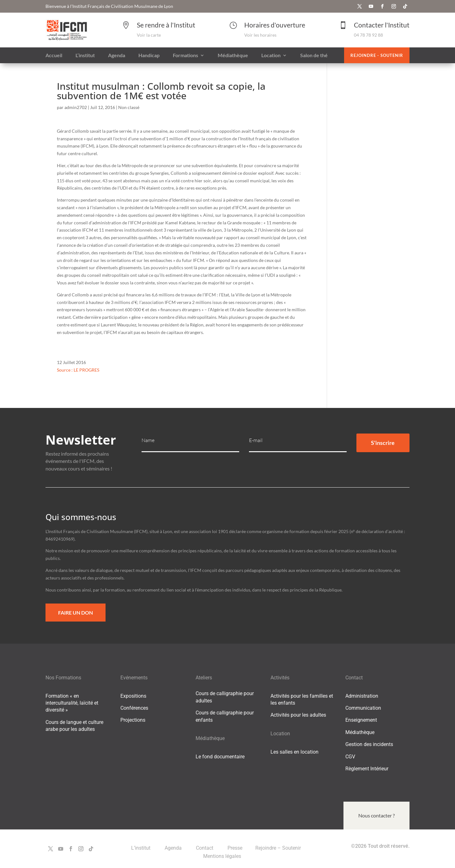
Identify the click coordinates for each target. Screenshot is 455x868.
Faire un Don (76, 613)
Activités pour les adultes (298, 715)
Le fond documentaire (220, 757)
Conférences (134, 708)
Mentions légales (222, 856)
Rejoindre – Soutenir (278, 848)
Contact (205, 848)
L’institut (141, 848)
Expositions (133, 696)
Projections (133, 720)
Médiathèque (360, 732)
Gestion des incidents (369, 744)
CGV (350, 757)
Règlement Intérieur (367, 769)
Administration (362, 696)
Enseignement (361, 720)
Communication (363, 708)
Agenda (174, 848)
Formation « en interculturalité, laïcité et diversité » (72, 703)
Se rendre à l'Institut (166, 25)
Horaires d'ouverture (275, 25)
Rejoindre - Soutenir (377, 55)
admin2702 (76, 107)
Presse (235, 848)
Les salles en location (294, 752)
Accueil (54, 56)
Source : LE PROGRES (78, 370)
